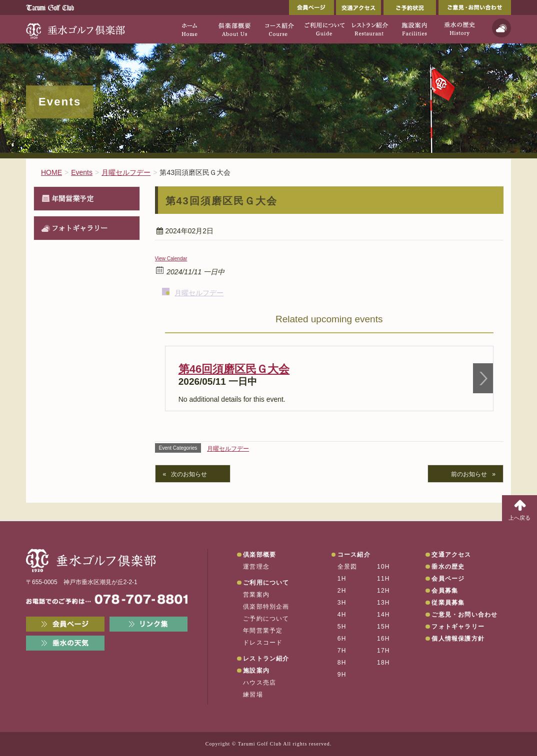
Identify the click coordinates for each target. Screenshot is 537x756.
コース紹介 (354, 555)
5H (342, 627)
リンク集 (149, 624)
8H (342, 663)
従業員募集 (448, 603)
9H (342, 675)
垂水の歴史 (448, 567)
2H (342, 591)
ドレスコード (263, 643)
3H (342, 603)
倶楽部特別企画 (266, 607)
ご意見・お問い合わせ (475, 7)
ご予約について (266, 619)
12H (383, 591)
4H (342, 615)
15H (383, 627)
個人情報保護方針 (458, 639)
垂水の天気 (65, 643)
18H (383, 663)
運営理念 (256, 567)
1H (342, 579)
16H (383, 639)
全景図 (347, 567)
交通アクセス (358, 7)
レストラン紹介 (266, 659)
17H (383, 651)
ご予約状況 (410, 7)
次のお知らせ (189, 474)
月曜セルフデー (199, 293)
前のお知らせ (469, 474)
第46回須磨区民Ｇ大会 (234, 369)
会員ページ (311, 7)
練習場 (253, 695)
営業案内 (256, 595)
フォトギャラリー (79, 228)
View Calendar (171, 259)
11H (383, 579)
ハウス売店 (259, 683)
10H (383, 567)
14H (383, 615)
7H (342, 651)
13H (383, 603)
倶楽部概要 (259, 555)
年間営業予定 (72, 198)
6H (342, 639)
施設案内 (256, 671)
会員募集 (445, 591)
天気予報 (501, 28)
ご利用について (266, 583)
